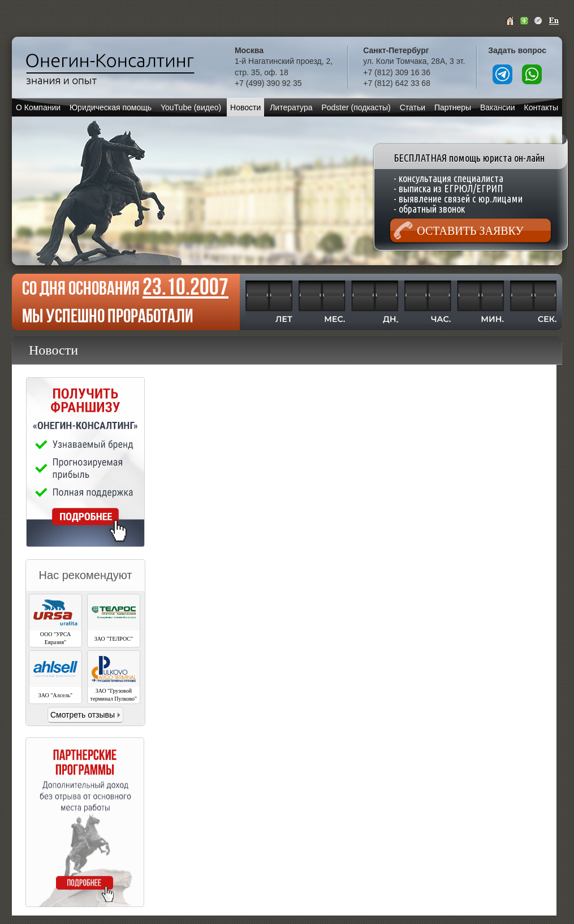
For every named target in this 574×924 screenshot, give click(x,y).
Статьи (413, 107)
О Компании (38, 107)
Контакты (541, 107)
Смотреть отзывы (83, 715)
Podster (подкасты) (356, 107)
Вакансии (498, 107)
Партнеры (453, 107)
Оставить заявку (470, 231)
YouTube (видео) (191, 107)
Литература (291, 107)
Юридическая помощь (111, 107)
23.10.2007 (185, 286)
